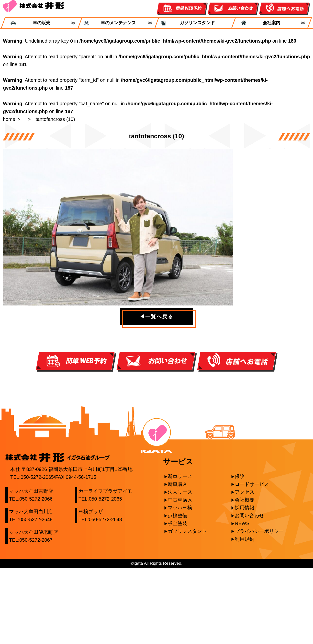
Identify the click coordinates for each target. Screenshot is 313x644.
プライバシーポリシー (259, 607)
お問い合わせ (249, 591)
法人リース (180, 568)
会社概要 (245, 576)
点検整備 (178, 591)
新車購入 (178, 560)
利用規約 (245, 615)
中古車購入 (180, 576)
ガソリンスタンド (195, 23)
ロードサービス (252, 560)
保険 (240, 552)
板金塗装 (178, 599)
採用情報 (245, 584)
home (9, 119)
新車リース (180, 552)
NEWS (242, 599)
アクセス (245, 568)
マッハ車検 (180, 584)
